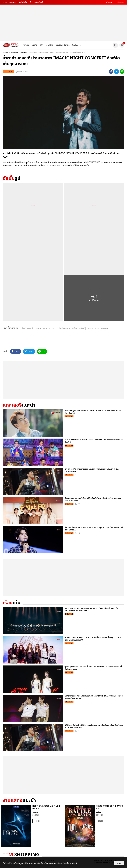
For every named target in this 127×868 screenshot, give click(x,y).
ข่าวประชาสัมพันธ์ (63, 45)
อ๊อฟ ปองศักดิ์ (27, 328)
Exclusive (76, 45)
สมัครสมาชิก (121, 2)
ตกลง (119, 863)
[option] (32, 826)
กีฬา (41, 45)
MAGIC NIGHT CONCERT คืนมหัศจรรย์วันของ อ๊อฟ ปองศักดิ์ (60, 328)
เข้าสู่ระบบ (109, 2)
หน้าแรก (5, 2)
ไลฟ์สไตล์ (49, 45)
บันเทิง (35, 45)
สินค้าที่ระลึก (23, 2)
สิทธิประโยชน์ (39, 2)
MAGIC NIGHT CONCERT (99, 328)
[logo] (11, 45)
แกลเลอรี (23, 52)
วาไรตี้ (31, 2)
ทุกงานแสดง (13, 2)
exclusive (14, 52)
